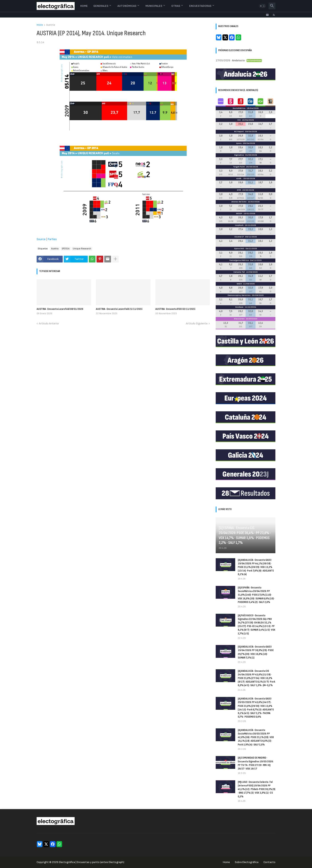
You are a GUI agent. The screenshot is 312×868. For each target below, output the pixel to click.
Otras (176, 6)
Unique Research (82, 249)
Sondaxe (239, 307)
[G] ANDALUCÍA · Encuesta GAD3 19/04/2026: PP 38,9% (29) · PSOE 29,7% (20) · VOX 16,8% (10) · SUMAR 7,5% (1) (256, 652)
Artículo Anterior (49, 323)
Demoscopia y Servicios (239, 295)
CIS (239, 120)
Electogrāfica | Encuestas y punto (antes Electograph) (92, 862)
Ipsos (239, 143)
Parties (52, 239)
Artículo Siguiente (197, 323)
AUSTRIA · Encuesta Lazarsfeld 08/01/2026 (60, 309)
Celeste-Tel (239, 272)
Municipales (154, 6)
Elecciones (239, 319)
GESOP (239, 214)
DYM (239, 190)
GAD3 (239, 284)
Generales (101, 6)
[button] (262, 6)
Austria (51, 25)
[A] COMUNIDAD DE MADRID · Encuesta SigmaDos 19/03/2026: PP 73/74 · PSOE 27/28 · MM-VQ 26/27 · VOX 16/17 (256, 763)
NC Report (239, 132)
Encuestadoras (200, 6)
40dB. (239, 178)
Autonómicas (127, 6)
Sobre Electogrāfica (247, 862)
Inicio (40, 25)
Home (84, 6)
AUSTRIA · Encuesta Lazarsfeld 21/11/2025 (119, 309)
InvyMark (239, 225)
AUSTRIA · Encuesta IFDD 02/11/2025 (175, 309)
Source (41, 239)
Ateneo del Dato (239, 202)
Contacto (269, 862)
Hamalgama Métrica (239, 260)
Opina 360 (239, 249)
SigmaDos (239, 155)
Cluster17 (239, 237)
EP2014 (66, 249)
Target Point (239, 167)
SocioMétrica (239, 108)
